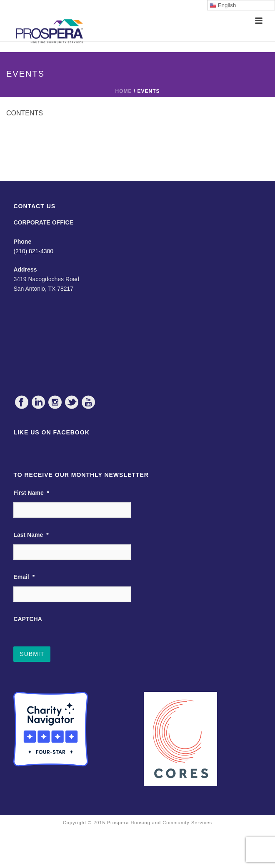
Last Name (31, 535)
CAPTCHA (27, 619)
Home (123, 91)
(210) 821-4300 (33, 251)
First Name (31, 493)
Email (24, 577)
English (223, 5)
